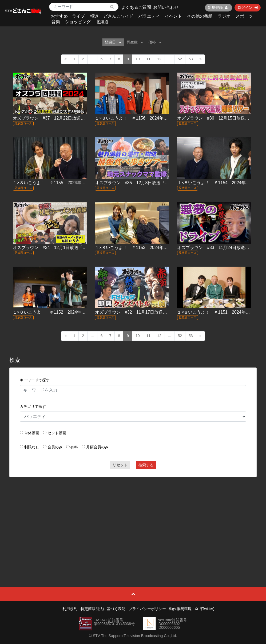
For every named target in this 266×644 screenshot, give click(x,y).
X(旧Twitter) (205, 609)
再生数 (135, 42)
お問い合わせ (166, 7)
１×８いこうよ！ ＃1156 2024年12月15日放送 (142, 118)
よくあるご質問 (136, 7)
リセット (120, 465)
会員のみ (55, 447)
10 (138, 59)
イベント (173, 16)
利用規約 (70, 609)
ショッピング (78, 22)
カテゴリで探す (33, 406)
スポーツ (244, 16)
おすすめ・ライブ (68, 16)
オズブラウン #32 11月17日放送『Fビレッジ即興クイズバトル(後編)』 (166, 312)
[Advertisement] (133, 520)
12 (159, 59)
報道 (94, 16)
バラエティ (149, 16)
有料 (74, 447)
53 (191, 59)
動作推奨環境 (180, 609)
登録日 (113, 42)
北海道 (102, 22)
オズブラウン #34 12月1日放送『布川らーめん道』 (65, 248)
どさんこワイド (118, 16)
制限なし (32, 447)
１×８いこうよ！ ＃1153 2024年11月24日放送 (142, 248)
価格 (155, 42)
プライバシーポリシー (147, 609)
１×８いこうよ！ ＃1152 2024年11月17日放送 (60, 312)
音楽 (56, 22)
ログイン (248, 7)
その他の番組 (200, 16)
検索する (146, 465)
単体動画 (32, 433)
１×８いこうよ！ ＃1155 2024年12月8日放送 (59, 183)
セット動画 (57, 433)
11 (149, 59)
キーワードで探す (35, 380)
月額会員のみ (97, 447)
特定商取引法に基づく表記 (103, 609)
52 (180, 59)
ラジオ (224, 16)
